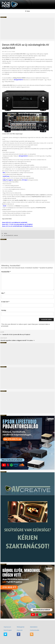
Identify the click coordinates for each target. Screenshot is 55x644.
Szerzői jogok (8, 630)
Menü (27, 11)
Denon (16, 235)
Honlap (4, 310)
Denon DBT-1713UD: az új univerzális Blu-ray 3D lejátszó (17, 224)
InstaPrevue (6, 176)
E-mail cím (5, 302)
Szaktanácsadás (35, 630)
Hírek (6, 233)
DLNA (4, 206)
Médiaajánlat (21, 627)
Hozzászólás (6, 272)
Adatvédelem (34, 627)
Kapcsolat (20, 630)
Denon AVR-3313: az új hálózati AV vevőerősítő (15, 222)
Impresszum (7, 627)
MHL (4, 173)
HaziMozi (5, 1)
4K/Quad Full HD (18, 80)
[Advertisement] (27, 28)
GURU (13, 52)
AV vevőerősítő (9, 235)
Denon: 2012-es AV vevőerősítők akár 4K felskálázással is (17, 226)
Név (3, 293)
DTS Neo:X (25, 180)
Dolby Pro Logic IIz (8, 180)
